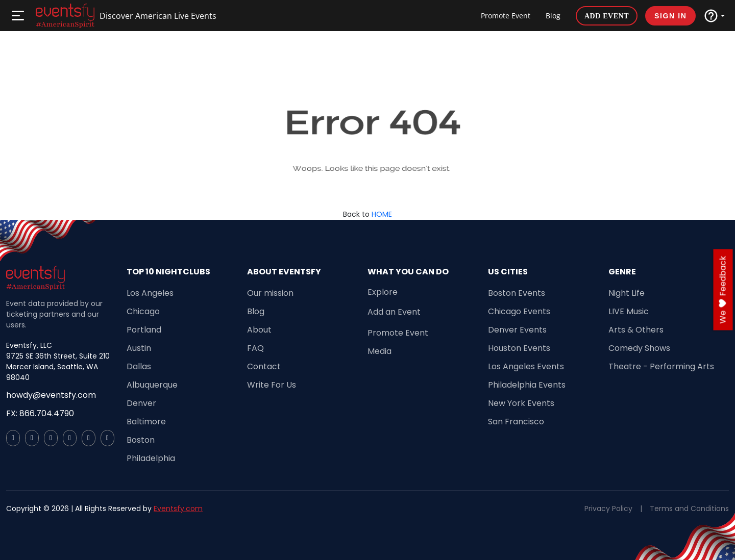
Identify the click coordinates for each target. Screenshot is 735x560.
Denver (141, 403)
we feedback (723, 290)
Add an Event (394, 312)
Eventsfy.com (178, 508)
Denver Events (517, 330)
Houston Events (519, 348)
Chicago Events (519, 311)
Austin (139, 348)
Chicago (143, 311)
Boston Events (517, 293)
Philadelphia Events (527, 385)
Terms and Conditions (689, 508)
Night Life (627, 293)
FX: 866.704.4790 (40, 413)
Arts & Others (636, 330)
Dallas (139, 366)
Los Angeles (150, 293)
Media (379, 351)
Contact (264, 366)
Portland (144, 330)
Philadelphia (151, 458)
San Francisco (516, 422)
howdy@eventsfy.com (51, 395)
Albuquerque (152, 385)
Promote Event (506, 16)
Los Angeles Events (526, 366)
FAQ (255, 348)
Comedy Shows (639, 348)
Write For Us (272, 385)
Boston (141, 440)
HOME (382, 214)
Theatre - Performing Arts (661, 366)
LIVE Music (629, 311)
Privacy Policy (608, 508)
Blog (553, 16)
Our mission (270, 293)
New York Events (521, 403)
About (259, 330)
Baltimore (146, 422)
